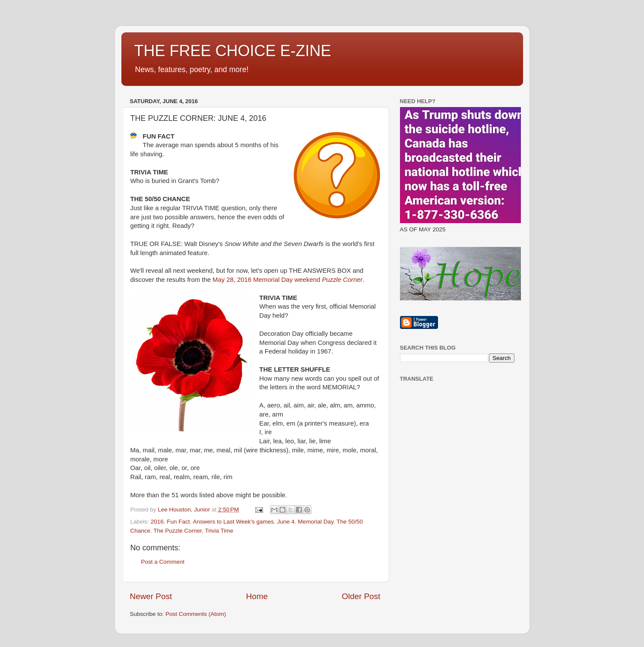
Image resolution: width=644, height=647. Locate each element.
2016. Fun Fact (170, 522)
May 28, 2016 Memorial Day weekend (287, 280)
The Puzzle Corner (178, 531)
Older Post (361, 596)
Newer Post (151, 596)
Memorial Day (316, 522)
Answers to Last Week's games (233, 522)
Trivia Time (219, 531)
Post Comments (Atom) (196, 614)
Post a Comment (163, 562)
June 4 (286, 522)
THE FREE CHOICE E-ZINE (233, 51)
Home (257, 596)
